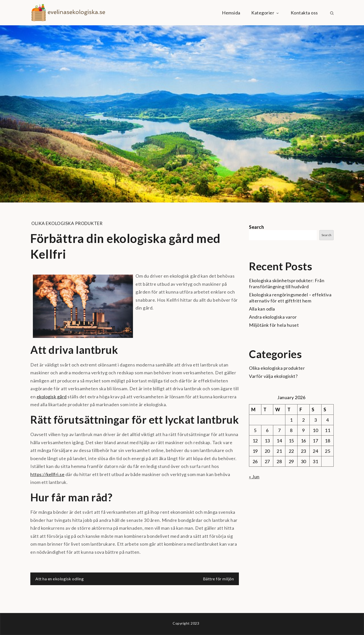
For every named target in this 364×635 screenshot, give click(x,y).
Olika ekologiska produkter (67, 223)
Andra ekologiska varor (273, 317)
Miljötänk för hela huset (274, 325)
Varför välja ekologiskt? (273, 376)
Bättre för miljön (219, 579)
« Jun (254, 477)
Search (256, 227)
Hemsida (231, 13)
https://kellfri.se (47, 474)
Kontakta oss (304, 13)
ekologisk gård (52, 397)
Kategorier (265, 13)
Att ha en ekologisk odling (60, 579)
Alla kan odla (262, 309)
